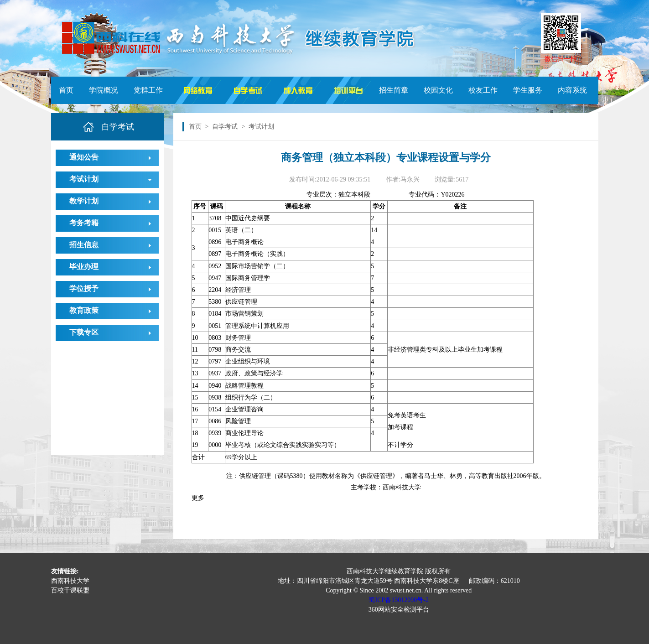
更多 (198, 498)
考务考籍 (84, 223)
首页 (66, 90)
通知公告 (84, 157)
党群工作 (148, 90)
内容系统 (572, 90)
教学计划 (84, 201)
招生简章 (394, 90)
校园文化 (438, 90)
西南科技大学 (70, 581)
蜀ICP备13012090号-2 (398, 600)
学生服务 (528, 90)
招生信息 (84, 245)
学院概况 (104, 90)
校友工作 (483, 90)
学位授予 (84, 288)
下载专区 (84, 332)
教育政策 (84, 310)
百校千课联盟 (70, 590)
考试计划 (84, 179)
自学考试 (225, 127)
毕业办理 (84, 267)
